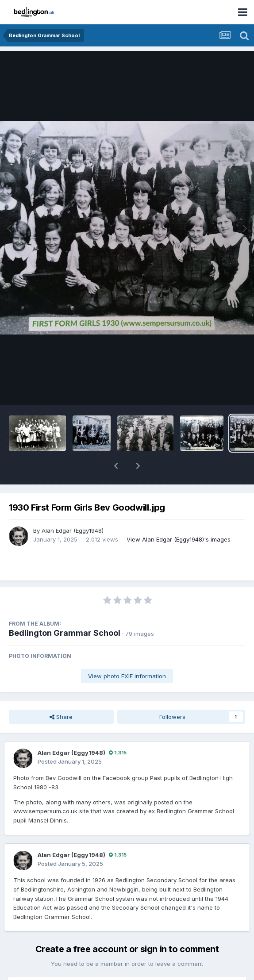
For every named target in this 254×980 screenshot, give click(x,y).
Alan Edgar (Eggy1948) (73, 507)
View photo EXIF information (127, 653)
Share (61, 694)
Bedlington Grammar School (65, 610)
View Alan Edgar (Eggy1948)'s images (179, 516)
